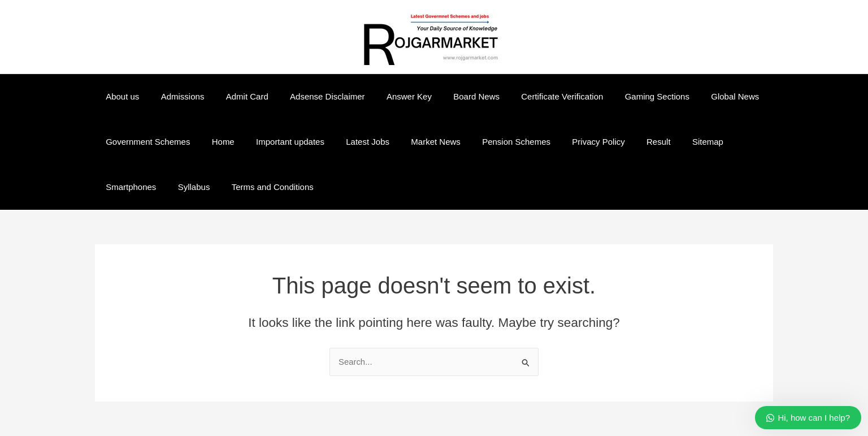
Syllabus (120, 187)
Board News (451, 96)
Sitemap (668, 142)
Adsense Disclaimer (311, 96)
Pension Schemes (490, 142)
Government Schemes (146, 142)
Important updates (278, 142)
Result (624, 142)
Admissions (175, 96)
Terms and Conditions (194, 187)
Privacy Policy (568, 142)
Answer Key (388, 96)
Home (216, 142)
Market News (415, 142)
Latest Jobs (351, 142)
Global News (695, 96)
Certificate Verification (531, 96)
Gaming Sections (622, 96)
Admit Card (235, 96)
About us (120, 96)
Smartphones (725, 142)
